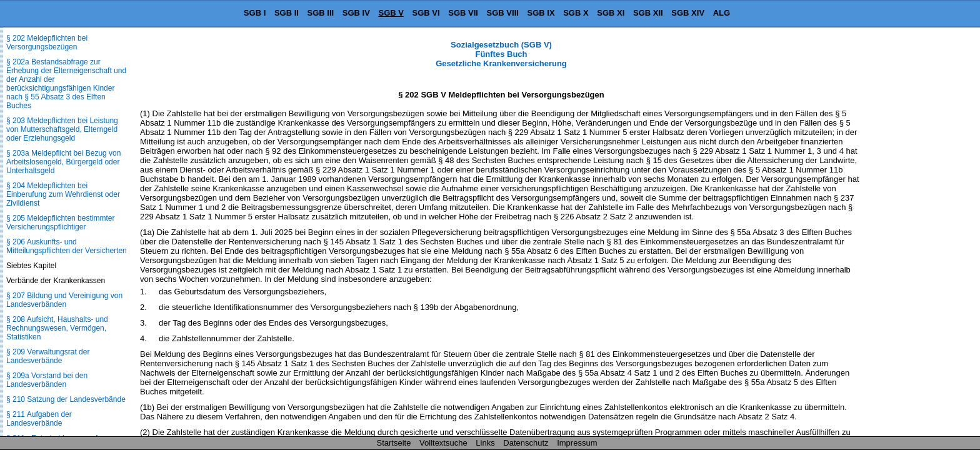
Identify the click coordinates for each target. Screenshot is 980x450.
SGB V (391, 13)
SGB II (287, 13)
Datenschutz (526, 443)
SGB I (255, 13)
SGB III (321, 13)
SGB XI (611, 13)
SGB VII (463, 13)
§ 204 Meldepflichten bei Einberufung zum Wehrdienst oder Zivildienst (63, 194)
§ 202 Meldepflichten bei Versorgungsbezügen (47, 42)
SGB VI (426, 13)
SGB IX (541, 13)
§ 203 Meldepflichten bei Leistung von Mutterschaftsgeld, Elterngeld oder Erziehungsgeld (62, 129)
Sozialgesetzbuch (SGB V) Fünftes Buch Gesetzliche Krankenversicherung (501, 54)
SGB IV (356, 13)
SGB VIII (503, 13)
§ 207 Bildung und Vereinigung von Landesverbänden (64, 300)
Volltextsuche (443, 443)
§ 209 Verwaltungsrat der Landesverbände (48, 356)
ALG (722, 13)
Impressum (577, 443)
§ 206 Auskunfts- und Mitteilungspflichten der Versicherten (67, 246)
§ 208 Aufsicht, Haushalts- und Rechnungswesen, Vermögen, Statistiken (57, 328)
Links (485, 443)
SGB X (576, 13)
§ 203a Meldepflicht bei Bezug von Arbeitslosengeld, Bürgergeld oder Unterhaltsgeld (63, 162)
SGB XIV (688, 13)
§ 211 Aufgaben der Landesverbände (39, 419)
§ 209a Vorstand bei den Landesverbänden (47, 380)
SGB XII (648, 13)
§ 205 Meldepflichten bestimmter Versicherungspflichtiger (60, 222)
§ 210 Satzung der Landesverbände (66, 399)
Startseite (394, 443)
